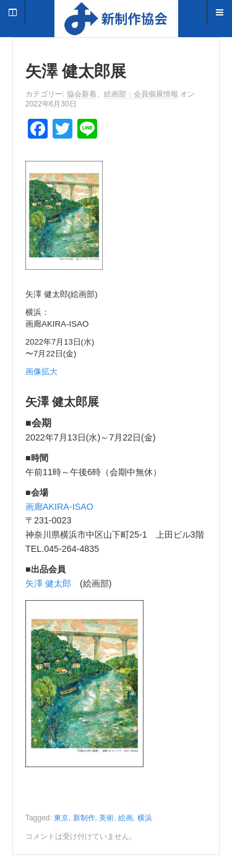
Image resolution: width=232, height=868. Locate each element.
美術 (106, 818)
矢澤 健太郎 (48, 583)
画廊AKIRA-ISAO (59, 507)
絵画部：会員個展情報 (141, 94)
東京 (61, 818)
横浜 (145, 818)
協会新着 (82, 94)
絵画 (126, 818)
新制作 (84, 818)
